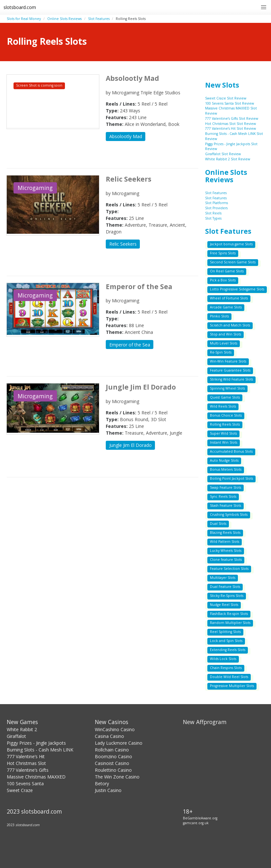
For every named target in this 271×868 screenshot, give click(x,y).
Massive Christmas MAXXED (36, 777)
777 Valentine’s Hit (26, 756)
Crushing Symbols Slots (229, 514)
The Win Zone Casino (117, 777)
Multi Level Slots (224, 343)
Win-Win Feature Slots (228, 361)
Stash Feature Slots (226, 505)
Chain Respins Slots (226, 668)
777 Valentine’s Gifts (28, 770)
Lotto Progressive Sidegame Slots (237, 289)
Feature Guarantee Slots (230, 370)
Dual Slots (218, 524)
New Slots (222, 85)
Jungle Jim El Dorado (131, 445)
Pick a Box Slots (223, 280)
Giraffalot (16, 736)
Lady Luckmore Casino (119, 743)
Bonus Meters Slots (226, 469)
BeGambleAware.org (200, 818)
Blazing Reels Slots (225, 533)
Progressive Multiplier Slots (232, 686)
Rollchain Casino (112, 750)
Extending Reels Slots (228, 650)
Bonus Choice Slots (226, 415)
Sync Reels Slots (223, 496)
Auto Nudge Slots (224, 460)
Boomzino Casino (113, 756)
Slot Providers (216, 208)
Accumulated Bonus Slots (231, 451)
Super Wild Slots (223, 433)
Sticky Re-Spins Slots (227, 596)
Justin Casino (108, 790)
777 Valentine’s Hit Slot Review (230, 128)
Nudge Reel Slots (224, 605)
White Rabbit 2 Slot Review (228, 159)
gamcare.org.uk (196, 823)
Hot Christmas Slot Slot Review (230, 124)
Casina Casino (109, 736)
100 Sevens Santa (25, 783)
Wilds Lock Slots (223, 659)
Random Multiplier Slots (230, 623)
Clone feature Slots (226, 560)
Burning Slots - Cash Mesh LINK (40, 750)
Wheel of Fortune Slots (229, 298)
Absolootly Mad (126, 136)
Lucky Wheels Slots (226, 551)
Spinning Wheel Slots (227, 388)
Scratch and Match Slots (230, 325)
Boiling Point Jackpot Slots (231, 478)
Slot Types (213, 218)
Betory (102, 783)
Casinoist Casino (112, 763)
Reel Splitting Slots (225, 632)
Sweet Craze (20, 790)
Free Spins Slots (223, 253)
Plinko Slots (219, 316)
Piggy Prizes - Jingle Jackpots (36, 743)
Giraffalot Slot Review (223, 154)
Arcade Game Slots (226, 307)
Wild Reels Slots (223, 406)
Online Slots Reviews (64, 19)
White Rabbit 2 (22, 729)
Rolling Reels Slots (225, 424)
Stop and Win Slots (226, 334)
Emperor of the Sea (130, 345)
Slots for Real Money (24, 19)
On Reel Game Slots (227, 271)
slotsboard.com (20, 7)
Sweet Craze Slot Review (226, 98)
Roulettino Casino (113, 770)
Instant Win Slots (224, 442)
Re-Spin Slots (221, 352)
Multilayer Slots (223, 578)
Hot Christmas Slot (26, 763)
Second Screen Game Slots (233, 262)
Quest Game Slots (225, 397)
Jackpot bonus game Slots (231, 244)
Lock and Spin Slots (226, 641)
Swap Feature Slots (226, 487)
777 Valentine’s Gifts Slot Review (232, 118)
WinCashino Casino (115, 729)
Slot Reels (213, 213)
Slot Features (99, 19)
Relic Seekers (123, 244)
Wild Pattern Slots (225, 542)
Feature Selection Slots (229, 569)
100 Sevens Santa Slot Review (230, 103)
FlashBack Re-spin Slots (229, 614)
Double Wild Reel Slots (229, 677)
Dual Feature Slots (225, 587)
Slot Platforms (217, 203)
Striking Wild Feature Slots (231, 379)
